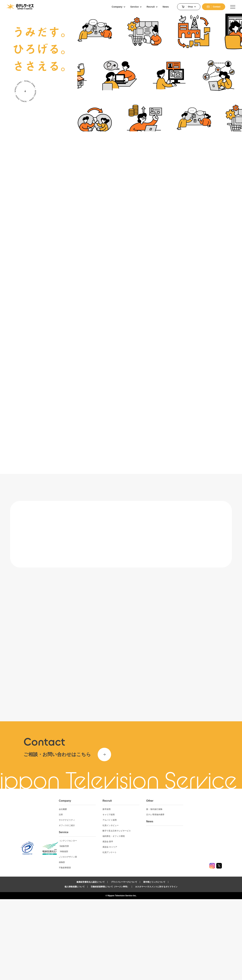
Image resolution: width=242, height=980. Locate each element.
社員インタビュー (140, 906)
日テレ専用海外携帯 (181, 895)
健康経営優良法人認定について (91, 963)
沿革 (94, 895)
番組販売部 (97, 927)
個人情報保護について (75, 968)
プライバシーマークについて (124, 963)
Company (98, 882)
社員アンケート (139, 933)
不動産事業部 (98, 949)
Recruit (137, 882)
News (175, 902)
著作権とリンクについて (154, 963)
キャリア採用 (138, 895)
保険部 (95, 943)
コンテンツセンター (101, 922)
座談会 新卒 (137, 922)
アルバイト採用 (139, 901)
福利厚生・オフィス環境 (143, 917)
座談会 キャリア (139, 928)
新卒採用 (136, 890)
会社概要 (96, 890)
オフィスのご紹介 (100, 906)
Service (97, 913)
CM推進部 (97, 932)
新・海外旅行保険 (180, 890)
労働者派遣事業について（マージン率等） (110, 968)
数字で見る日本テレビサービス (146, 912)
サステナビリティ (100, 901)
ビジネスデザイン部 (101, 938)
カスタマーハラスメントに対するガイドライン (156, 968)
